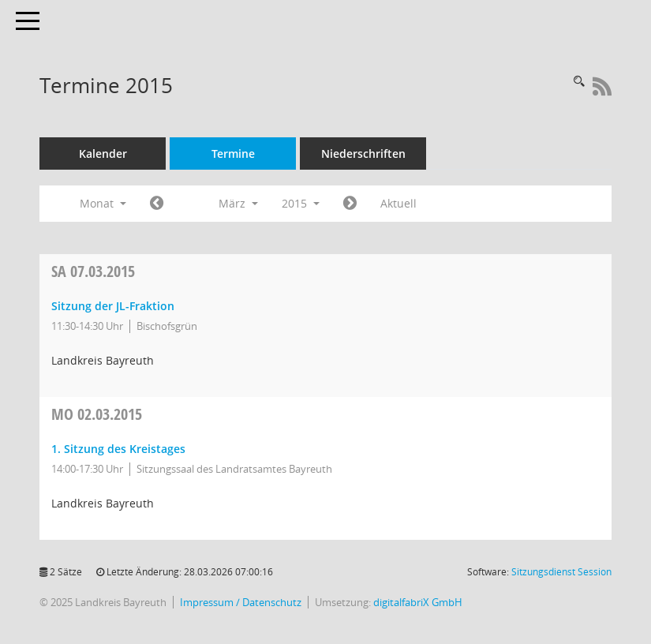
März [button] (238, 203)
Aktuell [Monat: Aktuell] (398, 203)
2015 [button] (301, 203)
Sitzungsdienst (561, 572)
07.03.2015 (93, 271)
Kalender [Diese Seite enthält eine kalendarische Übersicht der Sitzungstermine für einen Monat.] (103, 154)
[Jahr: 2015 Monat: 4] (350, 204)
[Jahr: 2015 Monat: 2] (157, 204)
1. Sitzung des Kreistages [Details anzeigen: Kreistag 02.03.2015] (118, 449)
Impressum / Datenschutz (241, 603)
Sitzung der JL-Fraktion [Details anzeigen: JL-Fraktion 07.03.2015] (113, 306)
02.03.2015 (97, 414)
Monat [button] (103, 203)
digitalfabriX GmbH (418, 603)
